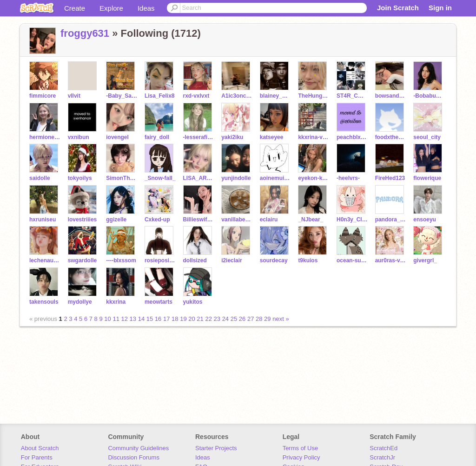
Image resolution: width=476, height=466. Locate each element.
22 (208, 319)
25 (234, 319)
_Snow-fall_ (160, 178)
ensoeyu (425, 220)
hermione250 (45, 137)
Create (75, 8)
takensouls (44, 302)
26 (242, 319)
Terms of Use (301, 448)
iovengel (117, 137)
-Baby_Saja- (122, 96)
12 (125, 319)
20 (192, 319)
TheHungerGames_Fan (314, 96)
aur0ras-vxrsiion (391, 260)
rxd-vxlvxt (196, 96)
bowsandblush (391, 96)
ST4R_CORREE (352, 96)
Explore (111, 8)
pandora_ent (391, 220)
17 (166, 319)
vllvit (74, 96)
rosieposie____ (160, 260)
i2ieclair (232, 260)
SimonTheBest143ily (122, 178)
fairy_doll (157, 137)
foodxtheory (391, 137)
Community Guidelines (138, 448)
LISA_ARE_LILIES (199, 178)
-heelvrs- (348, 178)
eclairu (269, 220)
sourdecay (274, 260)
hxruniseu (43, 220)
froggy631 (85, 33)
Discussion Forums (134, 457)
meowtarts (159, 302)
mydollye (80, 302)
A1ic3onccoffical (237, 96)
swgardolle (83, 260)
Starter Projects (216, 448)
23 (217, 319)
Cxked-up (157, 220)
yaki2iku (232, 137)
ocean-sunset (352, 260)
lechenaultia (45, 260)
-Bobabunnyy (429, 96)
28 (259, 319)
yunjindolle (236, 178)
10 (107, 319)
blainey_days (275, 96)
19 (183, 319)
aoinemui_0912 (275, 178)
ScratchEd (383, 448)
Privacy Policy (301, 457)
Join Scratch (398, 8)
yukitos (193, 302)
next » (281, 319)
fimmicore (43, 96)
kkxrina (116, 302)
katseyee (272, 137)
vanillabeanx (237, 220)
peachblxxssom (352, 137)
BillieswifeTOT (199, 220)
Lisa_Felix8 (160, 96)
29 (267, 319)
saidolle (40, 178)
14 (141, 319)
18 (175, 319)
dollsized (195, 260)
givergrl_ (425, 260)
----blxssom (121, 260)
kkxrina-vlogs (314, 137)
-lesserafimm (199, 137)
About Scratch (40, 448)
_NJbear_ (311, 220)
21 (200, 319)
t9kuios (308, 260)
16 (158, 319)
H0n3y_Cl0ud (352, 220)
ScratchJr (382, 457)
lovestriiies (83, 220)
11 (116, 319)
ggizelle (116, 220)
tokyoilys (80, 178)
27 (251, 319)
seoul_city (427, 137)
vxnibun (79, 137)
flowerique (427, 178)
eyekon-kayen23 (314, 178)
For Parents (37, 457)
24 (225, 319)
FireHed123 (390, 178)
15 (150, 319)
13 (133, 319)
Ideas (146, 8)
